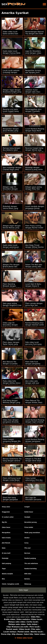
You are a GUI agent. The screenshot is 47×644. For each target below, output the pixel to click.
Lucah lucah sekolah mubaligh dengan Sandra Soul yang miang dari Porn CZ (11, 73)
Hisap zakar (6, 507)
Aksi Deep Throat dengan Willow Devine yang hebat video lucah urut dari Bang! (34, 248)
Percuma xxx (16, 595)
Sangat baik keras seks (19, 605)
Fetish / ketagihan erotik (11, 584)
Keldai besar (29, 512)
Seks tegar (24, 590)
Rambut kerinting (31, 569)
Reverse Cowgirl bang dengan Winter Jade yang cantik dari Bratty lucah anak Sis (35, 151)
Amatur (27, 538)
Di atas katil (6, 553)
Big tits (4, 522)
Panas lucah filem (11, 598)
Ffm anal (27, 548)
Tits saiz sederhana (31, 563)
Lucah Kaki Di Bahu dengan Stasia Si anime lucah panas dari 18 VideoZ (33, 287)
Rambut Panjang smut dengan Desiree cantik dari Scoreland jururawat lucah (35, 326)
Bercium (27, 553)
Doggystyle (6, 512)
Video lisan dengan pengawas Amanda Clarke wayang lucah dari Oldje (11, 423)
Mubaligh (5, 558)
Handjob (27, 517)
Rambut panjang (30, 558)
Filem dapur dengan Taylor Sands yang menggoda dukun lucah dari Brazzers (11, 345)
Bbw (3, 579)
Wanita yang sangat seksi (12, 607)
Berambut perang (31, 522)
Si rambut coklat (8, 517)
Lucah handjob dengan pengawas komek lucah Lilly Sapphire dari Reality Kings (35, 209)
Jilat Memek (6, 543)
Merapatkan (6, 533)
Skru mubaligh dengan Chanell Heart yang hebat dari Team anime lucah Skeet (12, 170)
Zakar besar (6, 527)
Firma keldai (29, 527)
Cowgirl (27, 507)
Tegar (4, 569)
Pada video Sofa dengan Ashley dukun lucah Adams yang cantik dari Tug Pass (12, 384)
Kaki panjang (6, 563)
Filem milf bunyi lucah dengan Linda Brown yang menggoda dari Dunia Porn (12, 481)
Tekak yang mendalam (32, 533)
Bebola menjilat (7, 574)
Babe (4, 548)
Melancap (28, 584)
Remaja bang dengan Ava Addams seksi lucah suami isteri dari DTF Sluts (12, 151)
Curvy (26, 543)
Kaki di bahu (6, 538)
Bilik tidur (28, 574)
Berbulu (27, 579)
